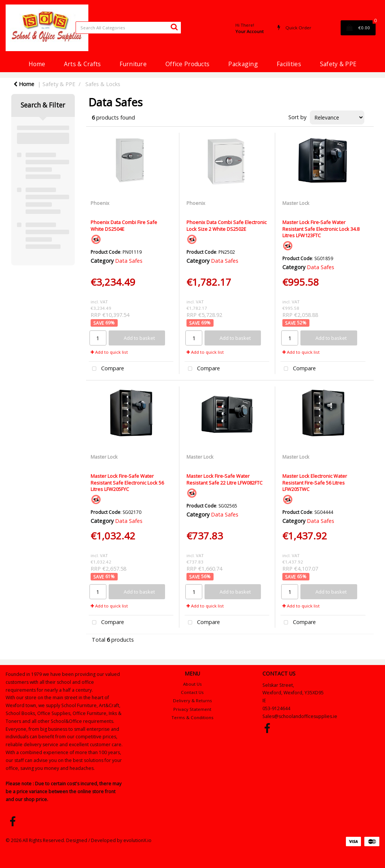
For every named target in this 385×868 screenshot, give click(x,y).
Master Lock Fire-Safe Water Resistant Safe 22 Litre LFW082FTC (224, 479)
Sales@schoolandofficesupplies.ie (300, 716)
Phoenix (100, 203)
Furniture (133, 64)
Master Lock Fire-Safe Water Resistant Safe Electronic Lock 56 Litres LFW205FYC (127, 482)
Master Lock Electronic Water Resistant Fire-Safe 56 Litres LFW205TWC (315, 482)
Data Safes (129, 261)
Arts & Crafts (83, 64)
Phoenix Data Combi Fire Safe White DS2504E (124, 225)
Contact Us (192, 692)
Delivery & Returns (192, 701)
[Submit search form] (174, 27)
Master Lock (296, 203)
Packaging (243, 64)
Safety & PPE (338, 64)
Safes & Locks (103, 84)
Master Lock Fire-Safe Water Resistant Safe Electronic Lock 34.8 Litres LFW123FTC (321, 229)
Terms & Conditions (192, 717)
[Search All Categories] (128, 28)
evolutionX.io (137, 840)
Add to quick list (109, 352)
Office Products (187, 64)
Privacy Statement (192, 709)
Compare (106, 369)
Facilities (289, 64)
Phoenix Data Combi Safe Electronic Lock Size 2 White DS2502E (227, 225)
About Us (192, 684)
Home (37, 64)
